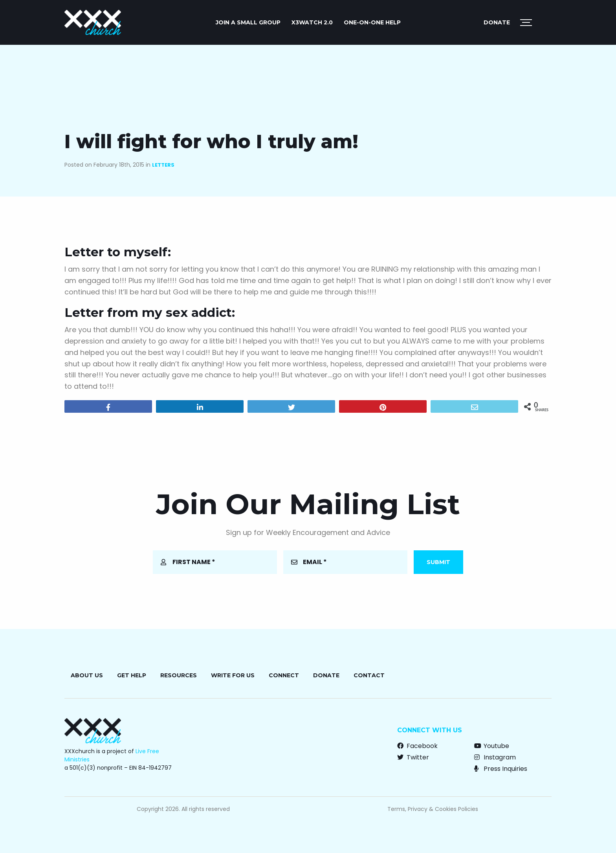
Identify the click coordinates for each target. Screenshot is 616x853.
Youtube (492, 746)
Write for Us (233, 675)
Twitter (413, 757)
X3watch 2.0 (312, 22)
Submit (438, 562)
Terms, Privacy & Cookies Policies (433, 809)
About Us (87, 675)
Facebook (417, 746)
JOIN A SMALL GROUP (248, 22)
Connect (284, 675)
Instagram (495, 757)
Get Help (132, 675)
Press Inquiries (501, 769)
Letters (163, 165)
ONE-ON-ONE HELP (372, 22)
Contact (369, 675)
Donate (497, 22)
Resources (179, 675)
